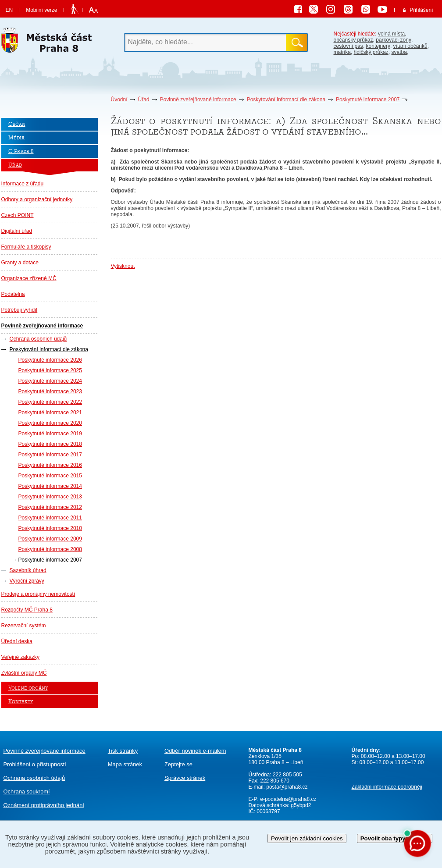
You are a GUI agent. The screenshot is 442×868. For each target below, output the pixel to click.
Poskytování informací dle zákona (286, 100)
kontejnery (378, 46)
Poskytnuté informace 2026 (50, 360)
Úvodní (119, 100)
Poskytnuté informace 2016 (50, 465)
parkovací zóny (394, 40)
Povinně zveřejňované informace (198, 100)
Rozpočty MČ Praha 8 (27, 610)
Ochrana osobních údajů (38, 339)
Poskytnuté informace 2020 (50, 423)
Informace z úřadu (23, 184)
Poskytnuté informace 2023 (50, 391)
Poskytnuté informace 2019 (50, 434)
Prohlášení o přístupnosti (35, 764)
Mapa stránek (125, 764)
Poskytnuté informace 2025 (50, 370)
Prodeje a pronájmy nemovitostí (38, 594)
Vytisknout (123, 266)
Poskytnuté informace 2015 (50, 476)
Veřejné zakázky (20, 657)
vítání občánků (410, 46)
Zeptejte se (178, 764)
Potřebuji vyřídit (20, 310)
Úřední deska (17, 641)
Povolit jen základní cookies (307, 838)
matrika (342, 52)
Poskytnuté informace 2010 (50, 528)
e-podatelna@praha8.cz (288, 799)
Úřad (144, 100)
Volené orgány (28, 688)
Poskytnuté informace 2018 (50, 444)
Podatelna (13, 294)
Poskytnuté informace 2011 (50, 518)
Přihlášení (421, 10)
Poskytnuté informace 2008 (50, 549)
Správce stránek (185, 778)
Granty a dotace (20, 263)
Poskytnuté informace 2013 (50, 497)
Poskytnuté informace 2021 (50, 413)
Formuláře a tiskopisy (26, 247)
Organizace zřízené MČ (29, 278)
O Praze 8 (21, 151)
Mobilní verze (41, 10)
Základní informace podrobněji (387, 787)
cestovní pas (348, 46)
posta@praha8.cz (287, 787)
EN (9, 10)
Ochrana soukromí (27, 792)
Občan (17, 124)
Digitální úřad (17, 231)
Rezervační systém (24, 626)
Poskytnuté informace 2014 (50, 486)
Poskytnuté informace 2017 (50, 455)
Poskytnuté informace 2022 (50, 402)
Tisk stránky (123, 751)
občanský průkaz (353, 40)
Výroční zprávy (27, 581)
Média (16, 138)
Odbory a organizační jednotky (37, 199)
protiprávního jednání (44, 805)
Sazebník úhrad (28, 570)
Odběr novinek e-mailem (195, 751)
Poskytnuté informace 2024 (50, 381)
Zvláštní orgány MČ (24, 673)
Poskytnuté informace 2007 (368, 100)
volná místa (391, 34)
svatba (399, 52)
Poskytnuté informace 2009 (50, 539)
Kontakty (21, 702)
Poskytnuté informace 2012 (50, 507)
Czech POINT (18, 215)
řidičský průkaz (371, 52)
